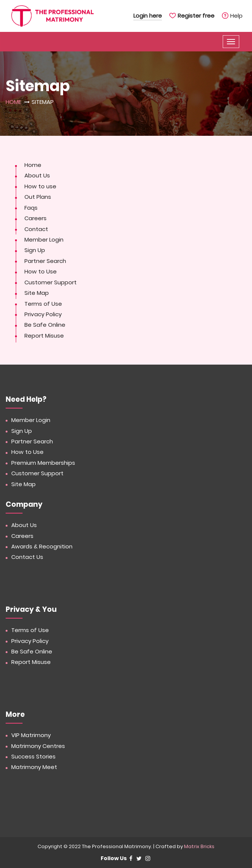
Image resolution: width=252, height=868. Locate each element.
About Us (37, 175)
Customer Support (51, 282)
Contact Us (27, 557)
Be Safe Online (45, 325)
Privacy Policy (43, 314)
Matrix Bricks (199, 846)
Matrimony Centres (38, 746)
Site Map (37, 293)
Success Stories (33, 756)
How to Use (41, 271)
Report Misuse (44, 336)
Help (236, 16)
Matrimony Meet (34, 767)
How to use (40, 186)
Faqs (31, 208)
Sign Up (35, 250)
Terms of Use (43, 304)
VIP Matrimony (31, 735)
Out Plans (38, 197)
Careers (35, 218)
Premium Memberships (43, 463)
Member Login (44, 240)
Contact (36, 229)
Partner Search (45, 261)
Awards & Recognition (42, 546)
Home (13, 102)
